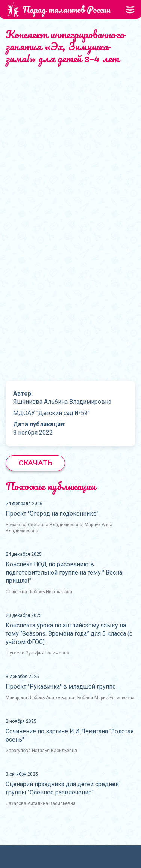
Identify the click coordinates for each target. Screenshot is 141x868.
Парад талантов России (58, 9)
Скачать (35, 463)
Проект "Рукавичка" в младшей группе (61, 687)
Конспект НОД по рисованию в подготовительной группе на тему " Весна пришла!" (64, 572)
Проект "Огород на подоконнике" (52, 514)
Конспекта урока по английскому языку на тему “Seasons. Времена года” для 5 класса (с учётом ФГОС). (69, 634)
